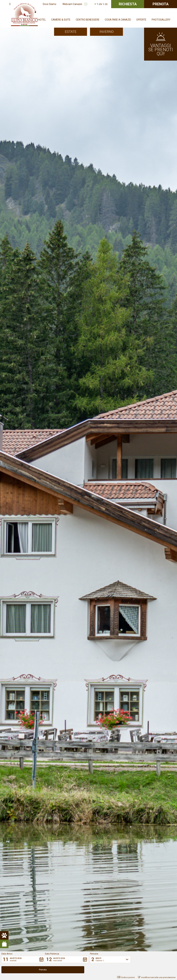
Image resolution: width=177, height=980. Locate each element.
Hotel (42, 20)
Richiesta (128, 4)
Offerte (141, 20)
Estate (71, 32)
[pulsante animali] (4, 83)
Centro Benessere (88, 20)
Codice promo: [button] (126, 977)
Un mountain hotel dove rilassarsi (154, 563)
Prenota (161, 4)
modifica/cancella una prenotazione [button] (157, 977)
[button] (23, 970)
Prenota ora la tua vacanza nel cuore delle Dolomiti (53, 468)
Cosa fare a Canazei (118, 20)
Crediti (89, 914)
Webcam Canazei (72, 4)
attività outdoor (34, 270)
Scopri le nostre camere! (36, 394)
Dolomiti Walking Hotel (56, 280)
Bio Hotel (50, 349)
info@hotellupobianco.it (129, 892)
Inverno (107, 32)
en (101, 4)
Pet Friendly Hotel (58, 443)
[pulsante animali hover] (4, 91)
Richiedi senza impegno (89, 849)
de (106, 4)
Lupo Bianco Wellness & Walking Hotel (48, 156)
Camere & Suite (61, 20)
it (95, 4)
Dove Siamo (50, 4)
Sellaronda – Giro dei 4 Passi (54, 319)
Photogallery (161, 20)
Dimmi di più (43, 567)
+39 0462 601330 (104, 892)
